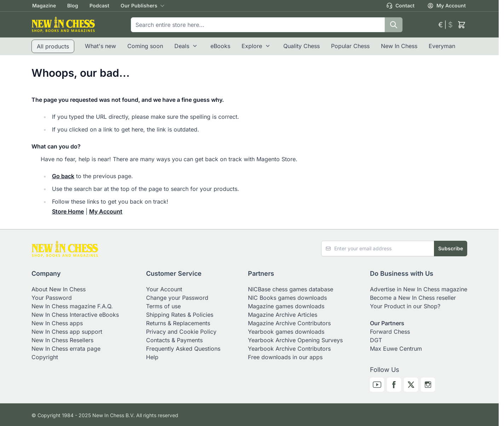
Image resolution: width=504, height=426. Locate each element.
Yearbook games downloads (286, 332)
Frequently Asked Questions (183, 349)
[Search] (394, 25)
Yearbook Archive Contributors (289, 349)
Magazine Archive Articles (283, 315)
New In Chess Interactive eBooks (75, 315)
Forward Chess (390, 332)
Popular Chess (350, 46)
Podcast (99, 5)
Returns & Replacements (178, 323)
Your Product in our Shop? (405, 306)
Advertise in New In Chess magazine (419, 289)
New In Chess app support (67, 332)
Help (152, 357)
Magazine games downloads (286, 306)
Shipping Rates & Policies (180, 315)
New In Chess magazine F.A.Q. (72, 306)
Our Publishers (139, 5)
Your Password (52, 298)
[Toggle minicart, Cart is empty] (462, 25)
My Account (447, 6)
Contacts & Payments (174, 340)
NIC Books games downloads (287, 298)
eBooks (220, 46)
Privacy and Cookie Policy (181, 332)
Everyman (442, 46)
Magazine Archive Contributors (289, 323)
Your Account (164, 289)
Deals (182, 46)
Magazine (44, 5)
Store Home (68, 211)
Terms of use (163, 306)
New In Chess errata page (66, 349)
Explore (252, 46)
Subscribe (451, 248)
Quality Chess (302, 46)
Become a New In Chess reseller (413, 298)
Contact (400, 6)
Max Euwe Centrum (396, 349)
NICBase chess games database (291, 289)
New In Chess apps (57, 323)
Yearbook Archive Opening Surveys (295, 340)
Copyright (45, 357)
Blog (73, 5)
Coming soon (145, 46)
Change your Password (177, 298)
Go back (63, 176)
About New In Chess (59, 289)
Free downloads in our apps (285, 357)
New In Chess (399, 46)
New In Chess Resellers (62, 340)
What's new (100, 46)
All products (53, 46)
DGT (376, 340)
